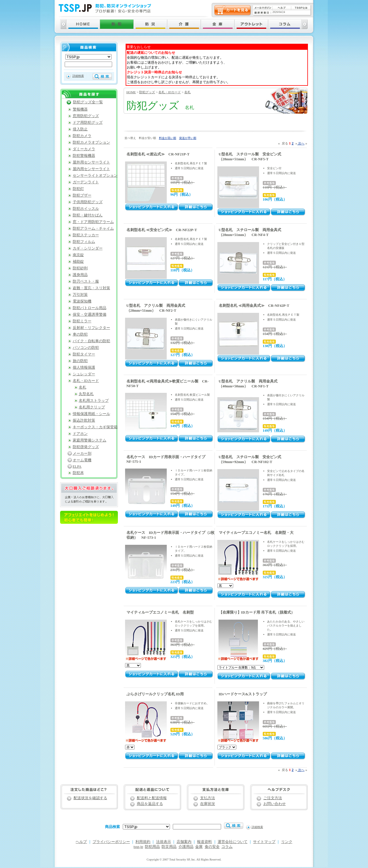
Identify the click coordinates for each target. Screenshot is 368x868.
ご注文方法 (273, 798)
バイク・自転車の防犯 (91, 341)
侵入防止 (80, 129)
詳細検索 (78, 76)
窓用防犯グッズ (86, 116)
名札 (187, 92)
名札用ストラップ (94, 401)
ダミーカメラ (84, 149)
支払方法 (208, 798)
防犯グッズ (147, 92)
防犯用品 (152, 847)
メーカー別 (82, 454)
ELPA (77, 467)
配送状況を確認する (90, 798)
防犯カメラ (82, 136)
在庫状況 (208, 804)
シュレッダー (84, 374)
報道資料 (204, 842)
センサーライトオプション (95, 176)
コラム (227, 847)
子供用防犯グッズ (88, 202)
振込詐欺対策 (84, 420)
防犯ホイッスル (86, 209)
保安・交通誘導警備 (90, 315)
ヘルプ (81, 842)
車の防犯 (80, 334)
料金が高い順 (168, 138)
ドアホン (80, 434)
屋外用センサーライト (91, 162)
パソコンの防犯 (86, 348)
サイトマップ (264, 842)
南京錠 (78, 255)
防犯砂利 (80, 268)
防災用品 (169, 847)
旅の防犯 (80, 361)
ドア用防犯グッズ (88, 123)
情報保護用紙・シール (91, 414)
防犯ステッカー (86, 235)
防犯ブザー (82, 195)
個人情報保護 (84, 368)
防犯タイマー (84, 354)
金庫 (199, 847)
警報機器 (80, 109)
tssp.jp (138, 847)
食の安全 (212, 847)
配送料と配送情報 (152, 798)
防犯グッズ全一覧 (88, 102)
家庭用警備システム (90, 440)
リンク (287, 842)
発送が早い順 (188, 138)
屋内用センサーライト (91, 169)
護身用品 (80, 275)
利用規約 (143, 842)
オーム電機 (82, 460)
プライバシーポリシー (111, 842)
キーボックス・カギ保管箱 (95, 427)
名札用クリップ (92, 407)
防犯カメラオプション (91, 142)
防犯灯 (78, 189)
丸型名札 (86, 394)
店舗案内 (184, 842)
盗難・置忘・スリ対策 (91, 288)
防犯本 (78, 473)
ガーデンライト (86, 182)
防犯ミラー (82, 321)
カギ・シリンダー (88, 248)
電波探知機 (82, 301)
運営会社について (233, 842)
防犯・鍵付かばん (88, 215)
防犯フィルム (84, 242)
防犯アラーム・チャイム (93, 229)
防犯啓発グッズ (86, 447)
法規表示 (164, 842)
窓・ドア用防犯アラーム (93, 222)
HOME (131, 92)
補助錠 (78, 262)
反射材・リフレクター (91, 328)
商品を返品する (150, 804)
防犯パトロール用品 (90, 308)
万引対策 (80, 295)
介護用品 (186, 847)
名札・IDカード (170, 92)
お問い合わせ (275, 804)
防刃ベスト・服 (86, 281)
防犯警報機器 (84, 156)
